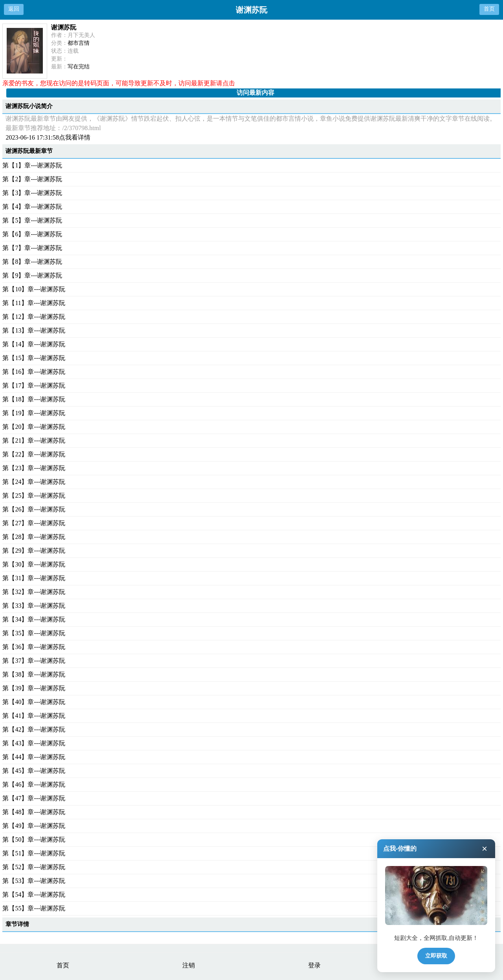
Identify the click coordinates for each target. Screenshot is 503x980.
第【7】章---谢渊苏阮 (32, 248)
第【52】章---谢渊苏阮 (34, 867)
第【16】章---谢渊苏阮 (34, 372)
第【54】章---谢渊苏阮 (34, 895)
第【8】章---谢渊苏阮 (32, 262)
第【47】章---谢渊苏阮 (34, 798)
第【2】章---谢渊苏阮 (32, 179)
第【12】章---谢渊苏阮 (34, 317)
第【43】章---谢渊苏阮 (34, 743)
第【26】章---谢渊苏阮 (34, 509)
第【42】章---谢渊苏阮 (34, 729)
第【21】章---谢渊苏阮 (34, 440)
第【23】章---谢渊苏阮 (34, 468)
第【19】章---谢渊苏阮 (34, 413)
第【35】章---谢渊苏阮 (34, 633)
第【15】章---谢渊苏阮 (34, 358)
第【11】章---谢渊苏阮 (34, 303)
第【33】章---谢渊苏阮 (34, 606)
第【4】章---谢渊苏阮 (32, 207)
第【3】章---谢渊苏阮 (32, 193)
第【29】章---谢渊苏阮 (34, 551)
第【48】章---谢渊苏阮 (34, 812)
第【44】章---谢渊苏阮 (34, 757)
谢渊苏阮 (64, 27)
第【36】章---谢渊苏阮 (34, 647)
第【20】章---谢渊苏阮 (34, 427)
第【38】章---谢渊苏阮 (34, 674)
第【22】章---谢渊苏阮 (34, 454)
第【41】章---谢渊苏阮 (34, 716)
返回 (14, 9)
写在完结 (79, 67)
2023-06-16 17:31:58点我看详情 (48, 137)
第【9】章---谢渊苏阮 (32, 275)
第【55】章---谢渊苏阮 (34, 908)
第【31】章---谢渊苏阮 (34, 578)
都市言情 (79, 43)
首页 (489, 9)
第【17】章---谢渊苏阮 (34, 385)
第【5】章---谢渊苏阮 (32, 220)
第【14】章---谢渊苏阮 (34, 344)
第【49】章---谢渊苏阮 (34, 826)
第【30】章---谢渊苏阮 (34, 564)
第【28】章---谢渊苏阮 (34, 537)
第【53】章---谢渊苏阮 (34, 881)
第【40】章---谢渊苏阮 (34, 702)
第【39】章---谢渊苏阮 (34, 688)
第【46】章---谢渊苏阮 (34, 784)
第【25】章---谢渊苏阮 (34, 496)
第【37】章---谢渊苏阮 (34, 661)
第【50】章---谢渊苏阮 (34, 839)
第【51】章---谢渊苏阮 (34, 853)
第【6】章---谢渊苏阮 (32, 234)
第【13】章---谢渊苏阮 (34, 330)
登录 (314, 965)
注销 (189, 965)
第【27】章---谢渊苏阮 (34, 523)
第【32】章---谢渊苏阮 (34, 592)
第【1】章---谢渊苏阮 (32, 165)
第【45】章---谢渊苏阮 (34, 771)
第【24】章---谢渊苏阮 (34, 482)
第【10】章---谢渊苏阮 (34, 289)
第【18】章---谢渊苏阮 (34, 399)
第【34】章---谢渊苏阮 (34, 619)
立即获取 (436, 956)
